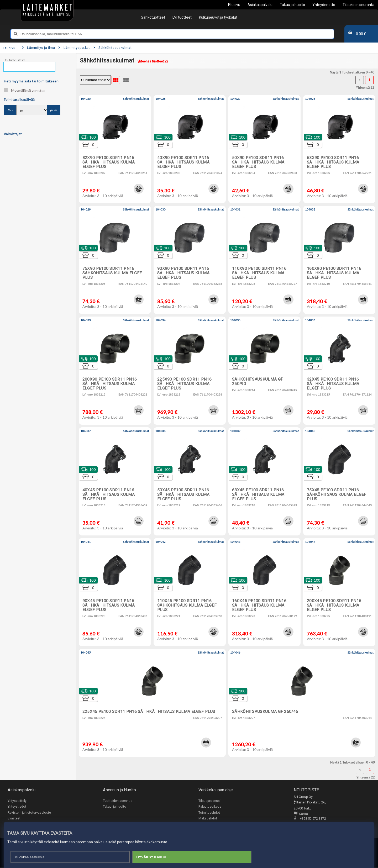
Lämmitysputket (74, 48)
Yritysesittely (17, 801)
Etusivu (9, 48)
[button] (139, 189)
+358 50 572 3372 (310, 819)
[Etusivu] (47, 10)
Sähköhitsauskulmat (113, 48)
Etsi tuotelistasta (14, 60)
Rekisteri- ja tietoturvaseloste (29, 812)
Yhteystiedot (17, 807)
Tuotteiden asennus (118, 801)
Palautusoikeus (210, 807)
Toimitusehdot (209, 812)
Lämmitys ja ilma (39, 48)
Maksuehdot (208, 819)
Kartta (301, 814)
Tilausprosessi (209, 801)
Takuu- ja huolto (115, 807)
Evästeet (14, 819)
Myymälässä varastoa (25, 90)
